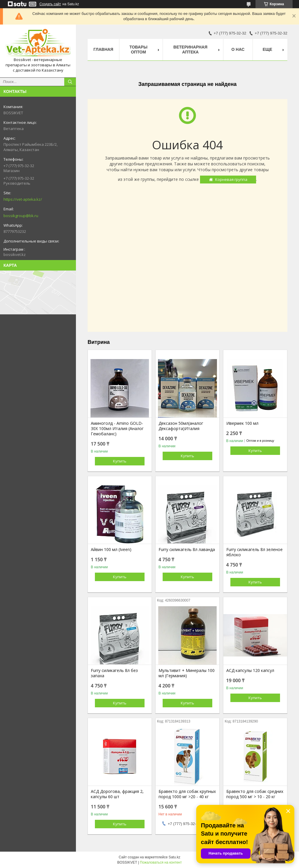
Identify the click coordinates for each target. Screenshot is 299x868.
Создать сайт (50, 4)
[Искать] (70, 82)
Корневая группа (231, 179)
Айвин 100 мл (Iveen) (111, 550)
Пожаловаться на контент (161, 862)
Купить (120, 461)
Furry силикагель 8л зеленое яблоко (254, 552)
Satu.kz (174, 857)
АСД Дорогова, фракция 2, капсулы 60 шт (117, 794)
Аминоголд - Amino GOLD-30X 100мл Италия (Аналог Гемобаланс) (117, 429)
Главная (103, 49)
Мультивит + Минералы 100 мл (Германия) (187, 673)
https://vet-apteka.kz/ (23, 199)
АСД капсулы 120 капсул (250, 671)
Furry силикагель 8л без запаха (114, 673)
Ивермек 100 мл (242, 423)
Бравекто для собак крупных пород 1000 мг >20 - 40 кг (187, 794)
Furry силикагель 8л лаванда (187, 550)
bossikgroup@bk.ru (21, 216)
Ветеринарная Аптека (191, 50)
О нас (238, 49)
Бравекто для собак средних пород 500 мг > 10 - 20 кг (255, 794)
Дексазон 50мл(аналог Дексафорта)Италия (181, 426)
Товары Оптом (138, 50)
